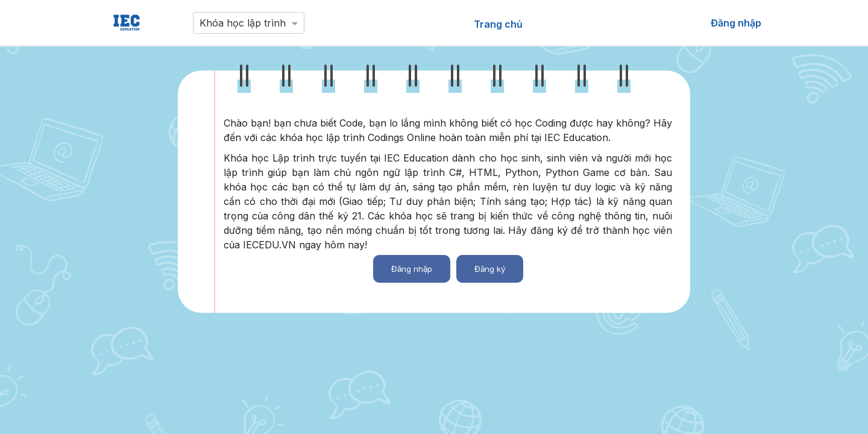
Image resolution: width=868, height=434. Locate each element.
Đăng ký (490, 269)
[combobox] (249, 20)
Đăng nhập (412, 269)
